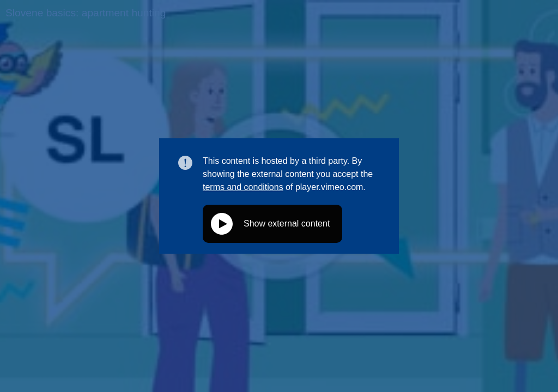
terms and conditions (243, 187)
